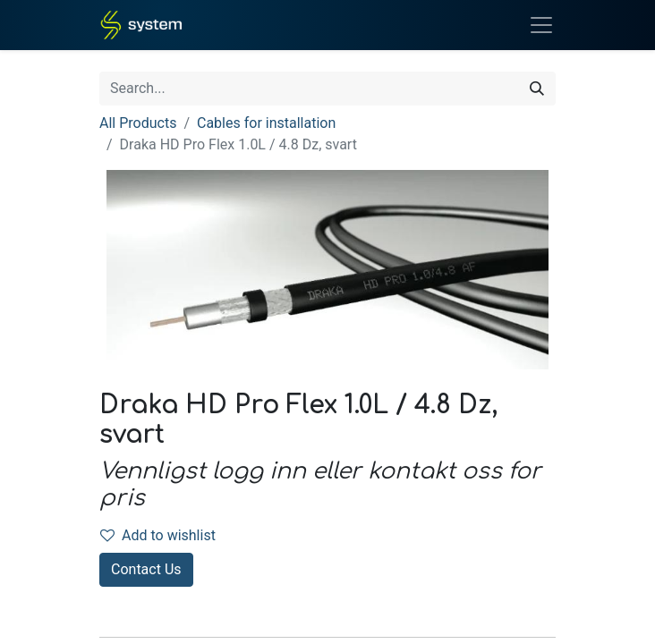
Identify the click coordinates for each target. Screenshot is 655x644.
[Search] (537, 89)
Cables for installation (266, 123)
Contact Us (146, 569)
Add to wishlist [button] (158, 535)
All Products (138, 123)
